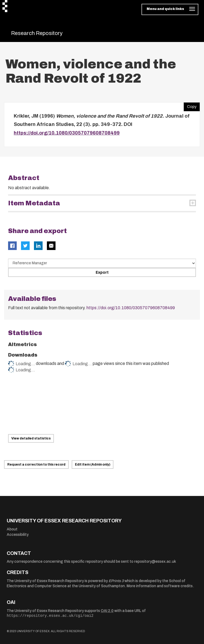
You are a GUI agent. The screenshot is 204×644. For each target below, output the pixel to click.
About (12, 529)
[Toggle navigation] (170, 9)
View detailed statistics (31, 438)
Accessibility (18, 535)
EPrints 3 (116, 581)
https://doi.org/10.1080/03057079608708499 (67, 133)
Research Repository (37, 33)
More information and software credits (160, 586)
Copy (190, 105)
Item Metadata (34, 203)
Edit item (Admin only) (93, 464)
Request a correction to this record (36, 464)
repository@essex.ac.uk (155, 562)
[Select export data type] (102, 263)
